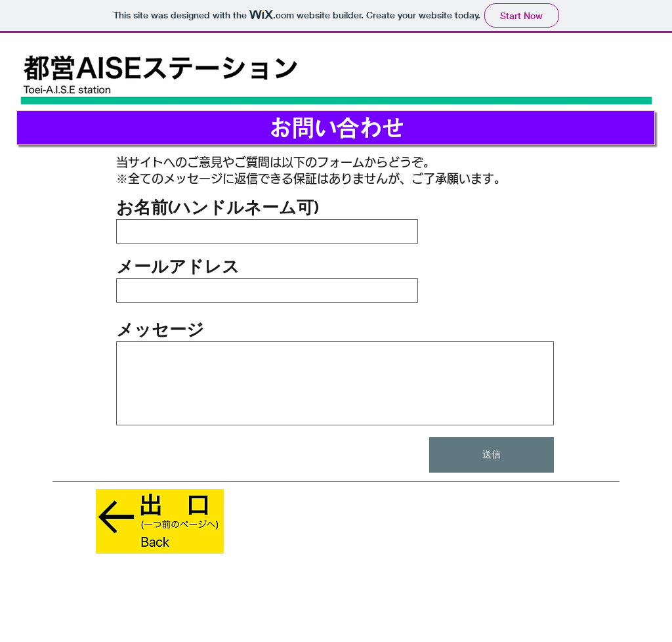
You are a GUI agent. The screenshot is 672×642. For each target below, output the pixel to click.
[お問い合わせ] (336, 128)
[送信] (492, 455)
